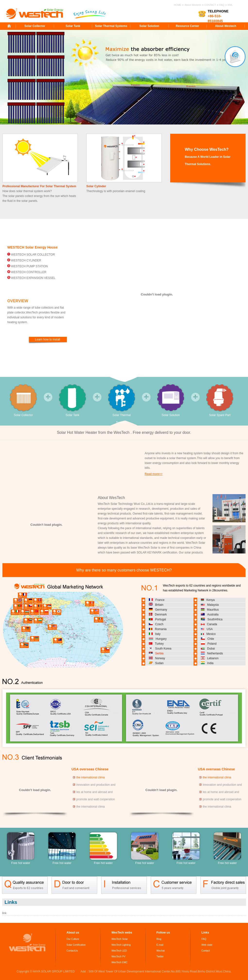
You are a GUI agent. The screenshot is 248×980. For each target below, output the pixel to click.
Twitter (160, 957)
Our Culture (73, 939)
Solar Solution (149, 26)
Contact (206, 951)
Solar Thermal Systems (111, 26)
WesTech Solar (120, 939)
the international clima (91, 777)
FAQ (222, 5)
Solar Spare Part (220, 401)
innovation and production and (96, 785)
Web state (207, 945)
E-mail (160, 945)
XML (230, 5)
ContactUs (72, 951)
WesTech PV (119, 957)
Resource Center (187, 26)
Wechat (161, 951)
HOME (177, 5)
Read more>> (154, 474)
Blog (159, 939)
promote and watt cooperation (96, 799)
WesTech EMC (120, 962)
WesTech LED (119, 951)
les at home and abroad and (94, 792)
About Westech (193, 5)
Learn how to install (48, 339)
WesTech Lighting (121, 945)
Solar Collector (35, 26)
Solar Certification (76, 945)
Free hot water (21, 848)
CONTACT (210, 5)
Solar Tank (73, 26)
